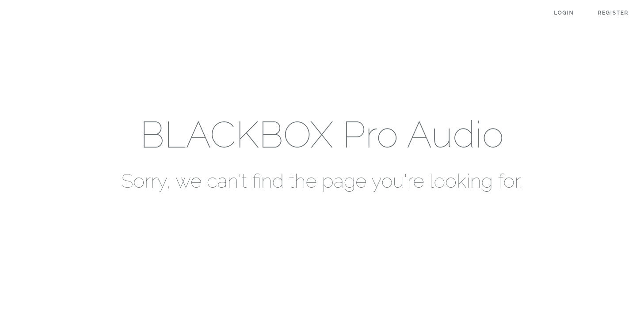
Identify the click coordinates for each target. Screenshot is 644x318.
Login (564, 13)
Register (613, 13)
